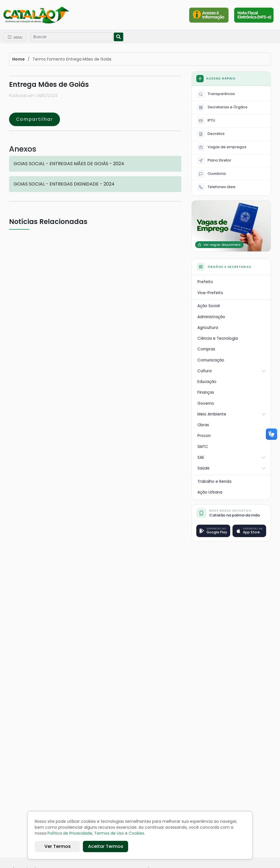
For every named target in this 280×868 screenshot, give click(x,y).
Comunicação (211, 360)
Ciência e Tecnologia (218, 338)
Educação (207, 382)
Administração (211, 317)
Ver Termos (58, 846)
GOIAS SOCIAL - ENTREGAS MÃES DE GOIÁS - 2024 (69, 164)
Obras (203, 425)
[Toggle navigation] (15, 37)
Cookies (136, 833)
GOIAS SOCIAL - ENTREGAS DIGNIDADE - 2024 (64, 184)
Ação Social (209, 306)
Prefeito (205, 282)
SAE (231, 457)
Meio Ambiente (231, 414)
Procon (204, 436)
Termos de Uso (109, 833)
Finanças (206, 392)
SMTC (203, 447)
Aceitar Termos (106, 846)
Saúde (231, 468)
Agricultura (208, 328)
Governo (206, 403)
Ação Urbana (210, 492)
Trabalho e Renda (214, 482)
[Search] (72, 37)
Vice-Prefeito (210, 293)
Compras (206, 349)
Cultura (231, 371)
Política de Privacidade (70, 833)
